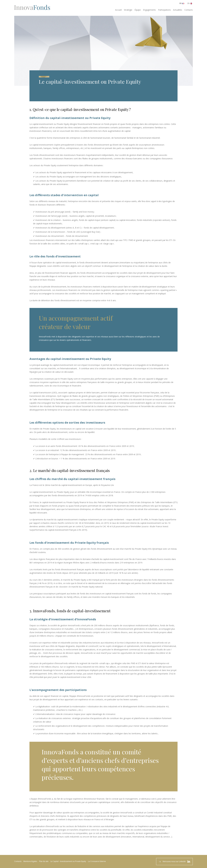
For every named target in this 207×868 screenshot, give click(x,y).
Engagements (149, 10)
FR (180, 3)
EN (189, 3)
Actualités (178, 10)
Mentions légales (30, 861)
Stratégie (128, 10)
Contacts (189, 10)
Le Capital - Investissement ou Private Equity (68, 861)
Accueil (118, 10)
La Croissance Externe (97, 861)
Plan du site (44, 861)
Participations (164, 10)
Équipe (138, 10)
